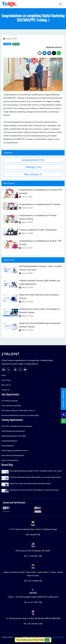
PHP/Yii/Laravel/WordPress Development (17, 426)
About (4, 375)
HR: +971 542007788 (33, 581)
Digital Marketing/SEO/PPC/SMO (14, 436)
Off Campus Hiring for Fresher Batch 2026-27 (18, 410)
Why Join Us (6, 385)
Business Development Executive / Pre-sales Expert (20, 415)
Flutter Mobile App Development (13, 431)
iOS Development (8, 446)
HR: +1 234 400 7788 (33, 556)
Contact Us (6, 390)
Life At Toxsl (6, 380)
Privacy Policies (39, 640)
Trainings (7, 44)
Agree (47, 640)
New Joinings (33, 174)
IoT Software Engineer (10, 401)
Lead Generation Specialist (11, 406)
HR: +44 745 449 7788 (33, 624)
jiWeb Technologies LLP (55, 637)
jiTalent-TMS (17, 637)
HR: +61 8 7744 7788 (33, 602)
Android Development (9, 441)
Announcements (33, 160)
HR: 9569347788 (33, 535)
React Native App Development (13, 455)
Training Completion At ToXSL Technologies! (38, 230)
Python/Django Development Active (15, 450)
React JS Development (10, 460)
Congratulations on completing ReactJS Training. (40, 204)
